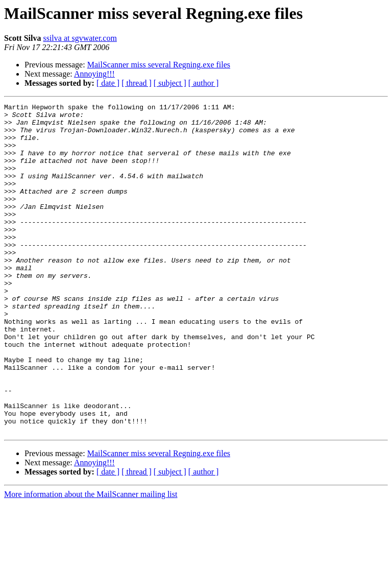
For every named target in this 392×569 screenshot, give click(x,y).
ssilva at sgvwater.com (80, 38)
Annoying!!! (94, 74)
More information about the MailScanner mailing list (91, 560)
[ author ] (204, 83)
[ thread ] (137, 83)
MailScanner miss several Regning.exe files (159, 65)
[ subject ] (170, 83)
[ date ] (108, 83)
